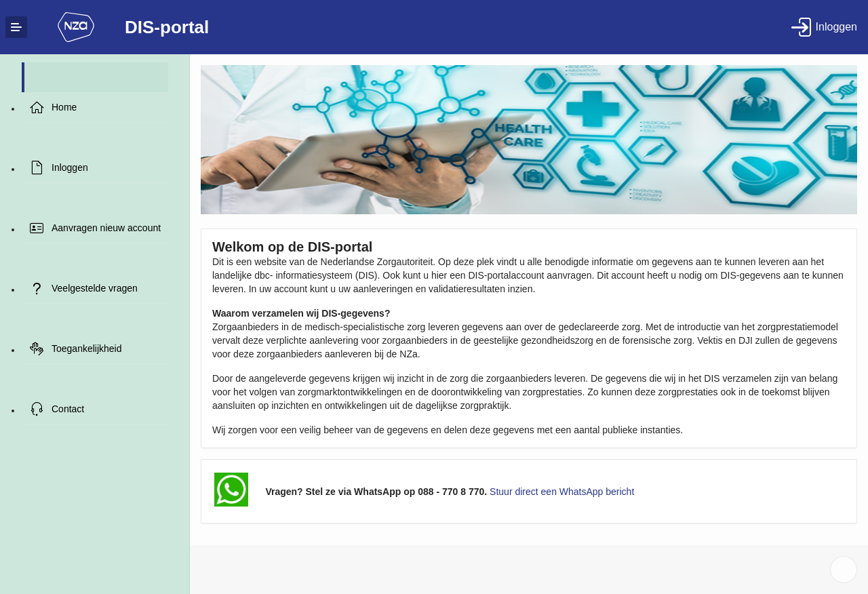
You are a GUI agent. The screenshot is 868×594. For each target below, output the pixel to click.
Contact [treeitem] (68, 409)
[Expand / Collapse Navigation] (16, 27)
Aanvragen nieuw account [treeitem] (106, 228)
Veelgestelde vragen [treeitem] (95, 288)
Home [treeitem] (64, 107)
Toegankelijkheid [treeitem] (87, 349)
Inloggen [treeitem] (70, 167)
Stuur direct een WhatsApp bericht (562, 492)
